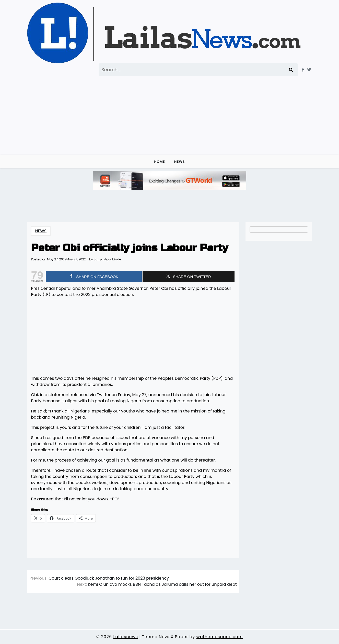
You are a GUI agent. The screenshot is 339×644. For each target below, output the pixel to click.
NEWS (180, 162)
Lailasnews (125, 637)
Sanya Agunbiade (107, 259)
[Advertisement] (170, 114)
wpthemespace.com (220, 637)
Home (159, 162)
